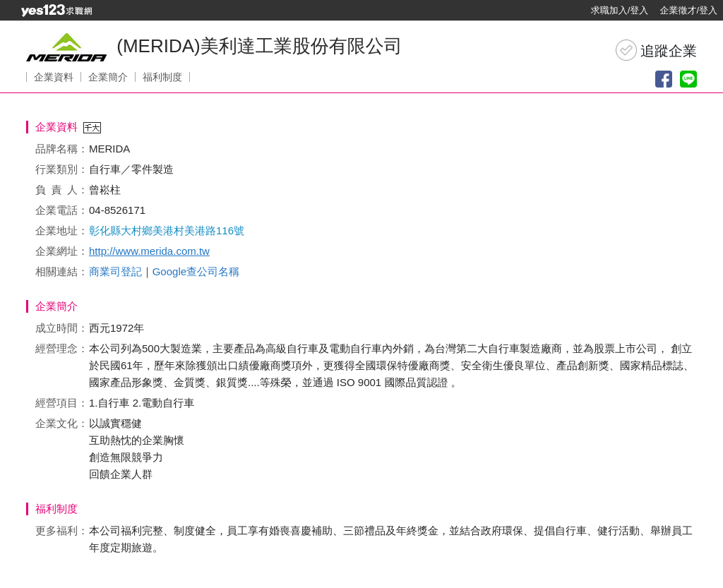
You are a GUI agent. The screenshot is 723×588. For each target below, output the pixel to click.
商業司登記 (115, 271)
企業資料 (54, 77)
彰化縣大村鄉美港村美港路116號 (167, 230)
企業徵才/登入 (688, 10)
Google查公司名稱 (196, 271)
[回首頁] (56, 11)
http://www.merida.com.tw (149, 251)
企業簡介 (108, 77)
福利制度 (162, 77)
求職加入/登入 (620, 10)
